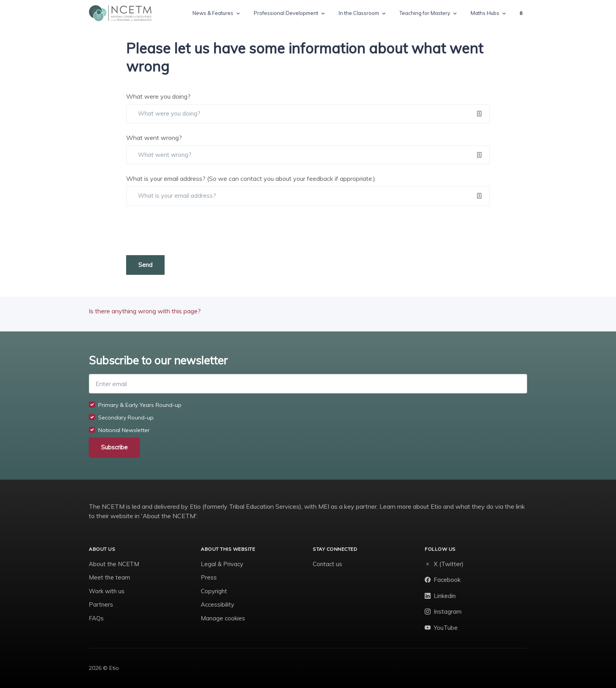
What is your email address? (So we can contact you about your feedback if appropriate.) (251, 178)
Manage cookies (223, 618)
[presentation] (186, 230)
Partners (101, 604)
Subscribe (114, 447)
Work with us (107, 591)
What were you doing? (158, 96)
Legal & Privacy (222, 564)
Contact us (327, 564)
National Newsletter (124, 430)
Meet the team (109, 577)
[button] (521, 13)
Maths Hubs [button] (485, 13)
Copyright (214, 591)
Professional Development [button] (286, 13)
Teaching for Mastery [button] (425, 13)
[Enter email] (308, 384)
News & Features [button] (213, 13)
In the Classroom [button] (359, 13)
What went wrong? (154, 138)
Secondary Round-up (126, 418)
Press (209, 577)
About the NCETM (114, 564)
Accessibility (217, 604)
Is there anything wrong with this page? (145, 311)
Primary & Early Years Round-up (140, 405)
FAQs (96, 618)
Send (145, 265)
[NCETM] (120, 13)
